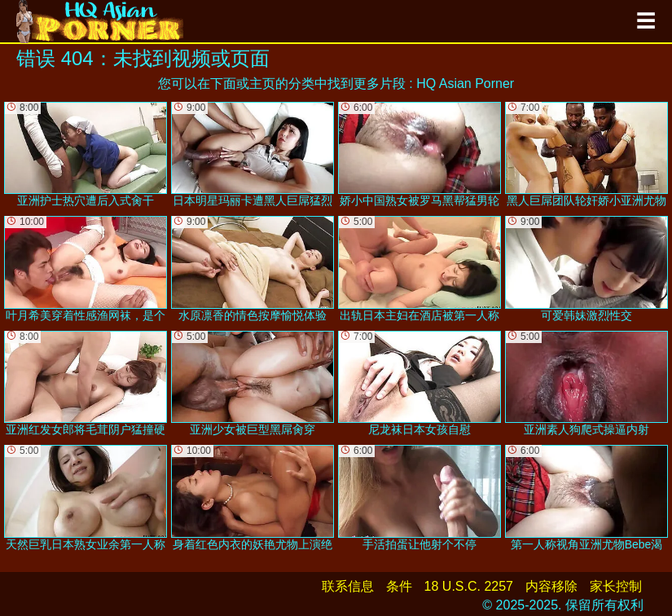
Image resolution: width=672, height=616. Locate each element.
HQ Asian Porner (465, 84)
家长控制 (616, 586)
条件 (399, 586)
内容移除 (551, 586)
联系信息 (348, 586)
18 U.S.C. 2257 (469, 586)
